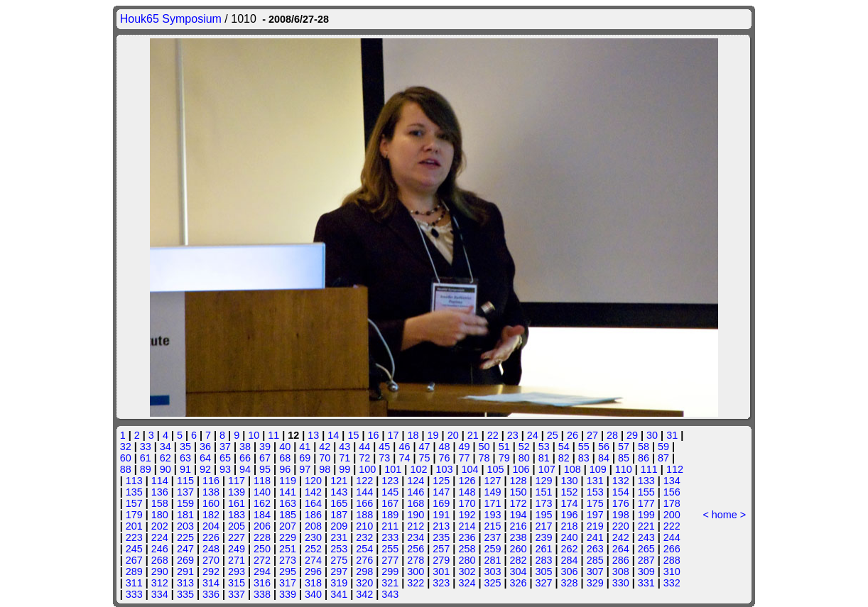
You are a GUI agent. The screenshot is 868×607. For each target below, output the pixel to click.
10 (254, 435)
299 (390, 572)
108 (573, 469)
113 (134, 481)
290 (160, 572)
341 (339, 594)
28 (612, 435)
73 (384, 458)
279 (441, 560)
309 (646, 572)
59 (663, 447)
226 (211, 537)
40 (285, 447)
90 (166, 469)
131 (595, 481)
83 (584, 458)
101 (393, 469)
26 (573, 435)
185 (288, 515)
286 (621, 560)
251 (288, 549)
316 (262, 583)
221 (646, 526)
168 (416, 503)
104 (470, 469)
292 (211, 572)
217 (544, 526)
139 (237, 492)
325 (492, 583)
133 (646, 481)
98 (325, 469)
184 (262, 515)
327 (544, 583)
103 (444, 469)
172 (518, 503)
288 (672, 560)
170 (467, 503)
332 (672, 583)
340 (313, 594)
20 (453, 435)
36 (205, 447)
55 (584, 447)
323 (441, 583)
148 (467, 492)
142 (313, 492)
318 (313, 583)
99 (345, 469)
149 (492, 492)
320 (364, 583)
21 (473, 435)
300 (416, 572)
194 (518, 515)
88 (126, 469)
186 (313, 515)
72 (364, 458)
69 (305, 458)
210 (364, 526)
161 (237, 503)
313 (185, 583)
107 (547, 469)
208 (313, 526)
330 (621, 583)
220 (621, 526)
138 (211, 492)
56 (604, 447)
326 (518, 583)
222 (672, 526)
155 (646, 492)
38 (245, 447)
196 (570, 515)
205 (237, 526)
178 (672, 503)
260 (518, 549)
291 (185, 572)
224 (160, 537)
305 (544, 572)
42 (325, 447)
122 (364, 481)
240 (570, 537)
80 (524, 458)
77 (465, 458)
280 (467, 560)
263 (595, 549)
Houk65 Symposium (171, 19)
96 (285, 469)
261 (544, 549)
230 (313, 537)
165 (339, 503)
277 (390, 560)
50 (484, 447)
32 (126, 447)
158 (160, 503)
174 (570, 503)
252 (313, 549)
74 (404, 458)
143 (339, 492)
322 (416, 583)
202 (160, 526)
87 (663, 458)
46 (404, 447)
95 (265, 469)
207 (288, 526)
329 (595, 583)
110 (624, 469)
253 (339, 549)
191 (441, 515)
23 (513, 435)
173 (544, 503)
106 (521, 469)
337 (237, 594)
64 (205, 458)
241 (595, 537)
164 (313, 503)
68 (285, 458)
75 (424, 458)
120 (313, 481)
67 (265, 458)
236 (467, 537)
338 (262, 594)
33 (146, 447)
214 (467, 526)
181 (185, 515)
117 (237, 481)
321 (390, 583)
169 (441, 503)
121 (339, 481)
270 (211, 560)
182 (211, 515)
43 (345, 447)
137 (185, 492)
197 (595, 515)
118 (262, 481)
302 (467, 572)
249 (237, 549)
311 (134, 583)
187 (339, 515)
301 (441, 572)
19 (433, 435)
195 (544, 515)
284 (570, 560)
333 (134, 594)
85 (624, 458)
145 (390, 492)
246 (160, 549)
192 (467, 515)
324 (467, 583)
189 (390, 515)
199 (646, 515)
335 (185, 594)
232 (364, 537)
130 (570, 481)
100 (367, 469)
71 (345, 458)
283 (544, 560)
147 (441, 492)
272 (262, 560)
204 (211, 526)
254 (364, 549)
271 (237, 560)
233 (390, 537)
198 (621, 515)
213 (441, 526)
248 (211, 549)
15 (353, 435)
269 (185, 560)
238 (518, 537)
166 (364, 503)
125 (441, 481)
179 (134, 515)
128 (518, 481)
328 (570, 583)
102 (418, 469)
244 (672, 537)
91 (185, 469)
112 (675, 469)
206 (262, 526)
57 (624, 447)
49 (465, 447)
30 (652, 435)
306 (570, 572)
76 (445, 458)
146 (416, 492)
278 (416, 560)
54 (564, 447)
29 (632, 435)
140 (262, 492)
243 (646, 537)
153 (595, 492)
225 (185, 537)
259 (492, 549)
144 (364, 492)
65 (225, 458)
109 (598, 469)
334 (160, 594)
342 (364, 594)
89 (146, 469)
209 (339, 526)
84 (604, 458)
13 (313, 435)
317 (288, 583)
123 (390, 481)
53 (544, 447)
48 (445, 447)
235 (441, 537)
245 (134, 549)
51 (504, 447)
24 (533, 435)
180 (160, 515)
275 (339, 560)
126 (467, 481)
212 (416, 526)
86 (644, 458)
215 (492, 526)
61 (146, 458)
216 (518, 526)
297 (339, 572)
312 (160, 583)
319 (339, 583)
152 (570, 492)
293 (237, 572)
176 (621, 503)
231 (339, 537)
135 (134, 492)
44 (364, 447)
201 (134, 526)
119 (288, 481)
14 (333, 435)
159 (185, 503)
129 (544, 481)
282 (518, 560)
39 (265, 447)
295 (288, 572)
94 (245, 469)
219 (595, 526)
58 (644, 447)
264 (621, 549)
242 (621, 537)
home (725, 515)
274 (313, 560)
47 (424, 447)
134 (672, 481)
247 (185, 549)
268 (160, 560)
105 (496, 469)
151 (544, 492)
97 (305, 469)
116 (211, 481)
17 (393, 435)
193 (492, 515)
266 (672, 549)
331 (646, 583)
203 (185, 526)
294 (262, 572)
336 (211, 594)
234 (416, 537)
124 (416, 481)
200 (672, 515)
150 (518, 492)
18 (413, 435)
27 (592, 435)
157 (134, 503)
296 (313, 572)
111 (649, 469)
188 (364, 515)
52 (524, 447)
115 (185, 481)
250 (262, 549)
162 (262, 503)
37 (225, 447)
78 (484, 458)
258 (467, 549)
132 (621, 481)
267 (134, 560)
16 (373, 435)
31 (672, 435)
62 (166, 458)
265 (646, 549)
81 (544, 458)
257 (441, 549)
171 (492, 503)
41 (305, 447)
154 (621, 492)
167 (390, 503)
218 (570, 526)
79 (504, 458)
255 (390, 549)
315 (237, 583)
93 (225, 469)
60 (126, 458)
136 (160, 492)
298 (364, 572)
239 (544, 537)
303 (492, 572)
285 (595, 560)
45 (384, 447)
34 (166, 447)
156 (672, 492)
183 (237, 515)
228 (262, 537)
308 (621, 572)
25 (553, 435)
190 (416, 515)
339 (288, 594)
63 (185, 458)
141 (288, 492)
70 (325, 458)
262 (570, 549)
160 (211, 503)
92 (205, 469)
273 (288, 560)
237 (492, 537)
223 (134, 537)
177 (646, 503)
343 (390, 594)
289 (134, 572)
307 (595, 572)
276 (364, 560)
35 (185, 447)
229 (288, 537)
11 (273, 435)
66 (245, 458)
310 (672, 572)
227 (237, 537)
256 (416, 549)
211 (390, 526)
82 (564, 458)
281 (492, 560)
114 (160, 481)
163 (288, 503)
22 (493, 435)
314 (211, 583)
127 (492, 481)
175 (595, 503)
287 (646, 560)
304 (518, 572)
